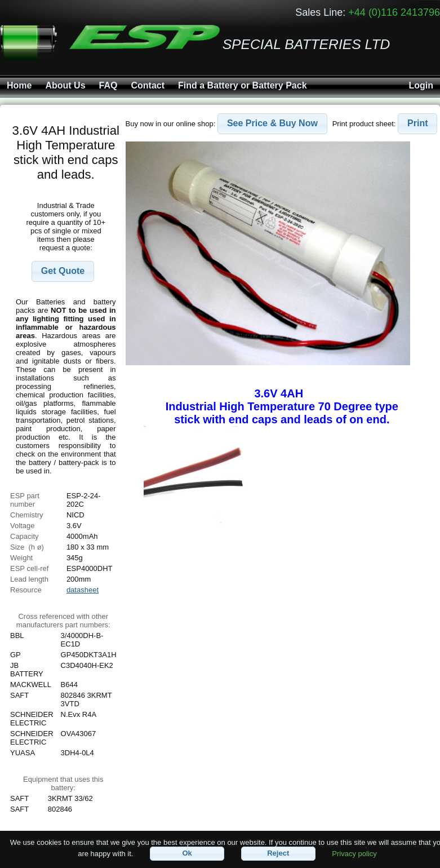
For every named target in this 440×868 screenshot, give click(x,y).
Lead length (29, 579)
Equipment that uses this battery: (63, 783)
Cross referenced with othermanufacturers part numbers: (63, 621)
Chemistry (27, 515)
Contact (148, 85)
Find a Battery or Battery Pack (243, 85)
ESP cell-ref (29, 568)
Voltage (22, 526)
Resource (26, 590)
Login (421, 85)
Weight (21, 558)
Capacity (25, 536)
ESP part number (25, 500)
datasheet (83, 590)
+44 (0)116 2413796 (394, 12)
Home (19, 85)
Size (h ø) (27, 547)
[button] (63, 271)
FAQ (108, 85)
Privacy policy (354, 853)
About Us (65, 85)
